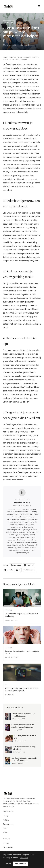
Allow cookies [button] (21, 864)
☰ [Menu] (39, 6)
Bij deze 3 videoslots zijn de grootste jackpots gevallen (23, 726)
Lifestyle (13, 57)
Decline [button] (8, 864)
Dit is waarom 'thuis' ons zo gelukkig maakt (24, 715)
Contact (6, 843)
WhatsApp (16, 565)
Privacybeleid (8, 847)
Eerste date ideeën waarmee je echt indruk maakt (24, 759)
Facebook (29, 565)
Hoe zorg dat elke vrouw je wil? (25, 737)
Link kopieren (29, 570)
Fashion (6, 820)
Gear (5, 828)
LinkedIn (8, 570)
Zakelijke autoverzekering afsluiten (24, 748)
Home (5, 57)
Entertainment (9, 824)
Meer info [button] (24, 858)
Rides (5, 832)
